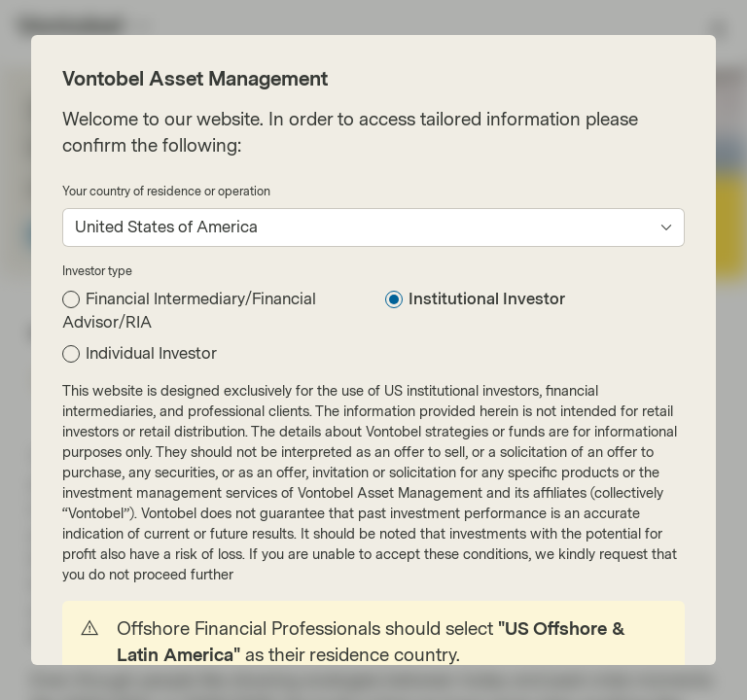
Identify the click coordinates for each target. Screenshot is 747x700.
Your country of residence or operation (166, 192)
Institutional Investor (487, 299)
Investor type (97, 271)
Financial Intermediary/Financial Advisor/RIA (189, 311)
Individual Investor (151, 353)
